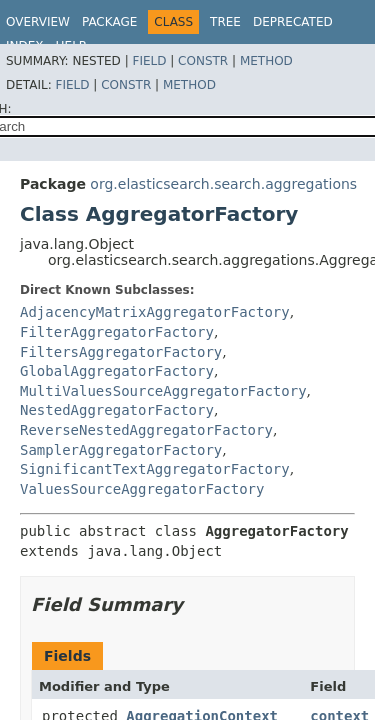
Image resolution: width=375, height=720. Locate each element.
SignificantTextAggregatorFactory (155, 469)
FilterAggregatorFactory (117, 332)
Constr (203, 61)
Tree (225, 22)
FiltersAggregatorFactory (121, 352)
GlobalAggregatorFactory (117, 371)
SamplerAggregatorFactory (121, 450)
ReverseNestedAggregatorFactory (146, 430)
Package (109, 22)
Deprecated (293, 22)
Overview (38, 22)
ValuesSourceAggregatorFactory (142, 489)
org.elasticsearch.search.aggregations (223, 184)
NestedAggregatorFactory (117, 410)
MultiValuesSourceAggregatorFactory (163, 391)
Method (266, 61)
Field (149, 61)
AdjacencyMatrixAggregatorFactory (155, 312)
